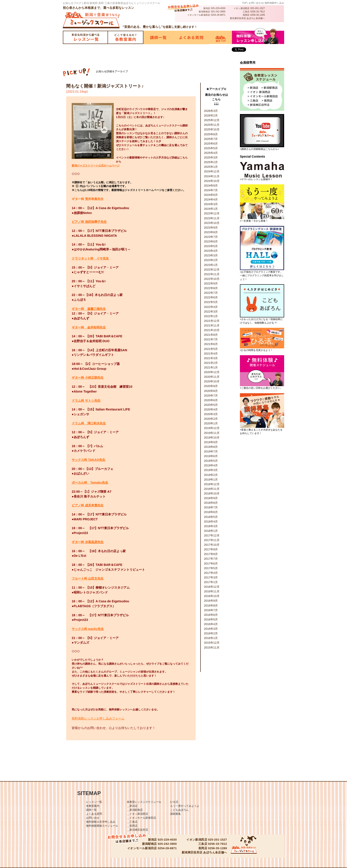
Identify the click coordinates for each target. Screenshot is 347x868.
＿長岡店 (132, 826)
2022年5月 (211, 302)
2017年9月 (211, 549)
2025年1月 (211, 167)
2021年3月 (211, 358)
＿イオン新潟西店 (137, 814)
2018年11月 (212, 489)
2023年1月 (211, 265)
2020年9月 (211, 386)
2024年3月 (211, 204)
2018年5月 (211, 517)
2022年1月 (211, 316)
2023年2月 (211, 260)
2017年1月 (211, 582)
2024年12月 (212, 171)
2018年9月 (211, 498)
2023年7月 (211, 237)
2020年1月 (211, 423)
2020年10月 (212, 381)
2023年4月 (211, 251)
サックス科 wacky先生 (88, 629)
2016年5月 (211, 619)
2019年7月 (211, 451)
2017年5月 (211, 568)
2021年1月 (211, 367)
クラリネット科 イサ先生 (90, 258)
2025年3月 (211, 157)
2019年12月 (212, 428)
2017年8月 (211, 554)
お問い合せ (93, 818)
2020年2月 (211, 419)
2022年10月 (212, 279)
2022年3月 (211, 312)
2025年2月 (211, 162)
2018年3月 (211, 526)
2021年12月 (212, 321)
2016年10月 (212, 596)
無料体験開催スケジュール (102, 826)
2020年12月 (212, 372)
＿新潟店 (132, 806)
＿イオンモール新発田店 (141, 818)
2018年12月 (212, 484)
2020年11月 (212, 377)
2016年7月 (211, 610)
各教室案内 (93, 806)
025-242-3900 (218, 12)
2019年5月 (211, 461)
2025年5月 (211, 148)
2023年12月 (212, 213)
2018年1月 (211, 531)
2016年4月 (211, 624)
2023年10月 (212, 223)
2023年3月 (211, 255)
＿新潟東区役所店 (137, 830)
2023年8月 (211, 232)
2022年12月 (212, 270)
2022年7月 (211, 293)
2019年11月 (212, 433)
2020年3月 (211, 414)
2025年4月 (211, 153)
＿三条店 (132, 822)
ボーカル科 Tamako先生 (90, 483)
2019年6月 (211, 456)
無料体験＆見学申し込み (101, 822)
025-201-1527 (258, 8)
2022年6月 (211, 297)
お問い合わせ (256, 3)
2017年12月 (212, 535)
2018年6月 (211, 512)
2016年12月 (212, 587)
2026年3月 (211, 111)
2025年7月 (211, 139)
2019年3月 (211, 470)
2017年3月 (211, 577)
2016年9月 (211, 601)
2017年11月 (212, 540)
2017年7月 (211, 559)
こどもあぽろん (179, 810)
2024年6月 (211, 195)
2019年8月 (211, 447)
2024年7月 (211, 190)
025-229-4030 (218, 8)
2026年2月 (211, 115)
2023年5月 (211, 246)
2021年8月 (211, 335)
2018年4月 (211, 522)
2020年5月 (211, 405)
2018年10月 (212, 493)
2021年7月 (211, 339)
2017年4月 (211, 573)
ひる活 (174, 802)
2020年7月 (211, 396)
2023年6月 (211, 241)
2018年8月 (211, 503)
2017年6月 (211, 564)
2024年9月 (211, 186)
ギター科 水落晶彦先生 (88, 542)
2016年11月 (212, 591)
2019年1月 (211, 480)
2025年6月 (211, 144)
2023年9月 (211, 228)
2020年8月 (211, 391)
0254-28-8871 (218, 15)
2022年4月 (211, 307)
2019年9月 (211, 442)
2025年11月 (212, 125)
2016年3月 (211, 629)
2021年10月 (212, 330)
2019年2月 (211, 475)
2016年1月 (211, 638)
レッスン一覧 (94, 802)
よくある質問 (94, 814)
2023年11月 (212, 218)
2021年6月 (211, 344)
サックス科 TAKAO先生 (89, 460)
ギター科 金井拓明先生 (89, 327)
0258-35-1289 (258, 15)
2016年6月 (211, 615)
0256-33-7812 (258, 12)
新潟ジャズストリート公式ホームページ (96, 166)
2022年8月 (211, 288)
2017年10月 (212, 545)
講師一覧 (91, 810)
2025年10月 (212, 129)
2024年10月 (212, 181)
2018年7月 (211, 507)
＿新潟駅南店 (135, 810)
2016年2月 (211, 633)
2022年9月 (211, 283)
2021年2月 (211, 363)
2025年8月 (211, 134)
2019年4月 (211, 465)
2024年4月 (211, 199)
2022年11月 (212, 274)
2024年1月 (211, 209)
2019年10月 (212, 438)
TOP (245, 3)
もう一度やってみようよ (185, 806)
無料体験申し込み (274, 3)
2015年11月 (212, 648)
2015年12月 (212, 643)
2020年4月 (211, 409)
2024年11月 (212, 176)
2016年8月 (211, 606)
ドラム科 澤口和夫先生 (89, 423)
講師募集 (175, 814)
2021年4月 (211, 354)
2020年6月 (211, 400)
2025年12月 (212, 120)
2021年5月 (211, 349)
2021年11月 (212, 325)
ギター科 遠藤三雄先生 (89, 309)
